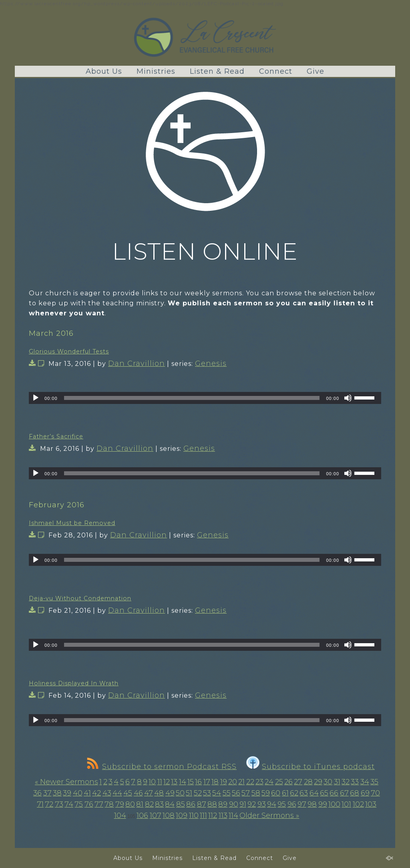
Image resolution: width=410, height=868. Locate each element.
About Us (104, 71)
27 (298, 782)
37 (47, 793)
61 (285, 793)
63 (304, 793)
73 (59, 804)
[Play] (36, 398)
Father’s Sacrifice (56, 436)
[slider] (192, 398)
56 (236, 793)
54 (217, 793)
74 (69, 804)
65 (324, 793)
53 (207, 793)
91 (243, 804)
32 (346, 782)
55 (227, 793)
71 (40, 804)
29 (318, 782)
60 (276, 793)
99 (323, 804)
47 (149, 793)
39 (67, 793)
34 (365, 782)
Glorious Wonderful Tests (69, 351)
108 (169, 816)
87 (202, 804)
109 (182, 816)
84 (170, 804)
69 (365, 793)
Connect (276, 71)
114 (233, 816)
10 (152, 782)
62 (294, 793)
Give (316, 71)
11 (160, 782)
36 (37, 793)
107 (156, 816)
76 (89, 804)
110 (194, 816)
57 (246, 793)
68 (355, 793)
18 (215, 782)
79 (120, 804)
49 (170, 793)
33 (355, 782)
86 (191, 804)
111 (203, 816)
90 (234, 804)
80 (130, 804)
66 (334, 793)
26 (288, 782)
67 (344, 793)
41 (87, 793)
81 (140, 804)
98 (312, 804)
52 (198, 793)
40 (78, 793)
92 (252, 804)
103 (371, 804)
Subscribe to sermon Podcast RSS (162, 767)
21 (241, 782)
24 (269, 782)
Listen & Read (217, 71)
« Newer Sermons (66, 782)
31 (337, 782)
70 (375, 793)
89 (223, 804)
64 (314, 793)
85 (181, 804)
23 (259, 782)
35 (374, 782)
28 (308, 782)
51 (189, 793)
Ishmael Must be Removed (72, 523)
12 (167, 782)
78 (109, 804)
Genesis (211, 363)
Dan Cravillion (137, 363)
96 (292, 804)
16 (198, 782)
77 (99, 804)
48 (159, 793)
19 (224, 782)
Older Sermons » (269, 816)
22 (250, 782)
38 (57, 793)
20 (233, 782)
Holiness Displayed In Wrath (74, 683)
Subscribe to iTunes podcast (311, 767)
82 (149, 804)
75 (79, 804)
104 (120, 816)
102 (358, 804)
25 (279, 782)
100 (334, 804)
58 (256, 793)
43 (107, 793)
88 (212, 804)
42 (96, 793)
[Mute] (348, 398)
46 (138, 793)
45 (128, 793)
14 (183, 782)
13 (174, 782)
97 (302, 804)
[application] (205, 398)
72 (49, 804)
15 (191, 782)
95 (282, 804)
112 (213, 816)
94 (272, 804)
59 (266, 793)
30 (328, 782)
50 (180, 793)
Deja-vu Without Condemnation (80, 598)
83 (159, 804)
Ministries (156, 71)
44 (117, 793)
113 (223, 816)
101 (346, 804)
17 (207, 782)
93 (262, 804)
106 (142, 816)
